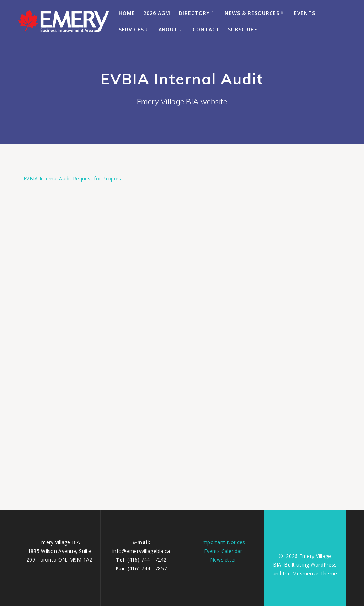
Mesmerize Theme (315, 573)
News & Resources (252, 13)
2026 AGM (157, 13)
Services (131, 29)
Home (127, 13)
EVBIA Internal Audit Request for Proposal (74, 178)
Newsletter (223, 560)
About (168, 29)
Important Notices (223, 542)
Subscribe (243, 29)
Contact (206, 29)
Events (305, 13)
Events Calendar (223, 551)
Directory (194, 13)
